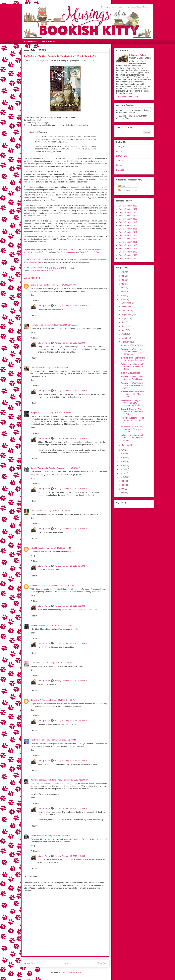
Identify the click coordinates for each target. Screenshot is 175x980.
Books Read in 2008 (128, 252)
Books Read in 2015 (128, 229)
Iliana (33, 663)
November (127, 307)
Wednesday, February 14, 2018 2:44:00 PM (54, 663)
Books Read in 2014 (128, 232)
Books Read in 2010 (128, 245)
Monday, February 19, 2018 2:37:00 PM (71, 761)
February (126, 342)
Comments (124, 190)
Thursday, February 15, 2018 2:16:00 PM (58, 700)
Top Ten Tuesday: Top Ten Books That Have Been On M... (133, 420)
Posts (122, 186)
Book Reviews (49, 41)
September (127, 315)
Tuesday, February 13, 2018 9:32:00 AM (65, 468)
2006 (122, 493)
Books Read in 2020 (128, 212)
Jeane (33, 835)
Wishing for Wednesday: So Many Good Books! (132, 378)
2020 (122, 292)
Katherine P (36, 700)
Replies (36, 300)
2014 (122, 462)
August (125, 318)
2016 (122, 454)
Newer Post (29, 963)
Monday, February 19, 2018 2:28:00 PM (71, 306)
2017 (122, 450)
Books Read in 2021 (128, 209)
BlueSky (120, 165)
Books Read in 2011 (128, 242)
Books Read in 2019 (128, 216)
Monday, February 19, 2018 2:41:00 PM (71, 856)
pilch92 (34, 548)
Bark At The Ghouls (39, 468)
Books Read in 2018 (128, 219)
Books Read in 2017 (128, 222)
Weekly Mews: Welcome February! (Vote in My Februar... (132, 429)
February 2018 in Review (132, 345)
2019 (122, 296)
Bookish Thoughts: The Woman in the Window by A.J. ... (132, 412)
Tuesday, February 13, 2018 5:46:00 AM (54, 413)
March (125, 338)
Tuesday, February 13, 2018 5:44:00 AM (51, 367)
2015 (122, 458)
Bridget (34, 413)
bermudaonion (37, 325)
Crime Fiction (41, 271)
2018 (32, 271)
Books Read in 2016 (128, 225)
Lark (33, 511)
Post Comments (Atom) (71, 972)
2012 (122, 469)
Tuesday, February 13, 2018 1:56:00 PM (54, 548)
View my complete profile (127, 96)
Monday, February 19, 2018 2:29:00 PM (71, 343)
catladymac (36, 585)
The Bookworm (37, 740)
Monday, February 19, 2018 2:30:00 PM (71, 391)
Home (66, 963)
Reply (33, 295)
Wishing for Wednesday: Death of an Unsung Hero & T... (132, 352)
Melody (34, 625)
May (124, 330)
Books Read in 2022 (128, 206)
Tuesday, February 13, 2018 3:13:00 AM (59, 285)
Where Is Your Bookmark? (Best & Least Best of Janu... (133, 438)
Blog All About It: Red (131, 373)
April (124, 334)
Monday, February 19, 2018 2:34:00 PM (71, 489)
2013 (122, 465)
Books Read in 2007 (128, 255)
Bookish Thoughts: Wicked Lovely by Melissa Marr (133, 359)
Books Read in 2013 (128, 235)
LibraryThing (122, 156)
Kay (32, 367)
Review (50, 271)
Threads (120, 161)
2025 (122, 272)
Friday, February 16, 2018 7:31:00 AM (60, 740)
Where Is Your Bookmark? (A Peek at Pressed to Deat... (133, 367)
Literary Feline (44, 306)
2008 (122, 485)
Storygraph (121, 146)
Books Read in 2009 (128, 249)
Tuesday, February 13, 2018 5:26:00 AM (61, 325)
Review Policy (31, 41)
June (124, 326)
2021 (122, 288)
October (126, 311)
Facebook (121, 170)
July (124, 322)
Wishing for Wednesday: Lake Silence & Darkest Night (133, 385)
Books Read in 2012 (128, 239)
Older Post (102, 963)
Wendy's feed (34, 262)
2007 (122, 489)
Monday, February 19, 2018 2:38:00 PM (71, 808)
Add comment (31, 876)
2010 (122, 477)
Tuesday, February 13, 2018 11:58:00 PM (55, 625)
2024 (122, 276)
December (127, 303)
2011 (122, 473)
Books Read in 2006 (128, 258)
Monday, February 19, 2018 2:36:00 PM (71, 681)
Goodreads (121, 151)
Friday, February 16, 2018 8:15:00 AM (72, 780)
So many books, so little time (43, 780)
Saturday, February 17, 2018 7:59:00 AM (53, 835)
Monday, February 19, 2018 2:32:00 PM (71, 438)
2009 (122, 481)
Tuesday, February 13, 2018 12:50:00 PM (53, 511)
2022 (122, 284)
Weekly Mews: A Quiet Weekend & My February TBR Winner (132, 403)
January (126, 445)
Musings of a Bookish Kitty (39, 260)
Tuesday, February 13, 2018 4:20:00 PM (58, 585)
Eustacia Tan (36, 285)
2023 (122, 280)
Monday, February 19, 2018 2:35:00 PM (71, 606)
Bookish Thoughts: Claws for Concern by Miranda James (133, 394)
